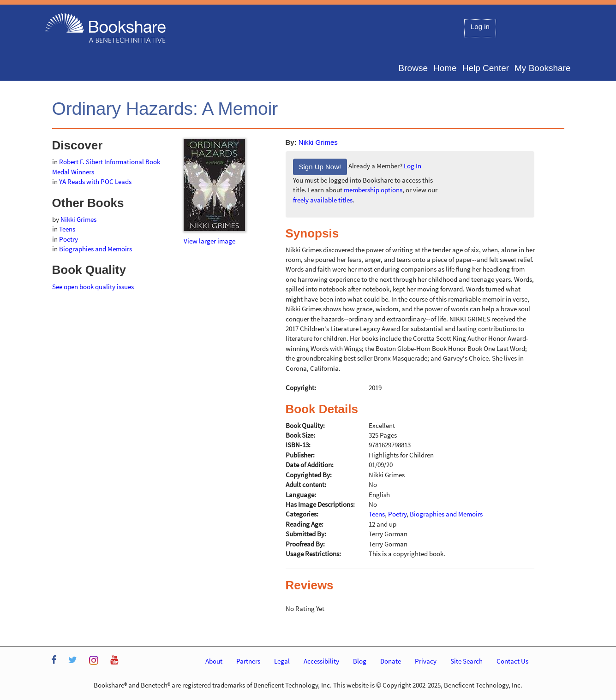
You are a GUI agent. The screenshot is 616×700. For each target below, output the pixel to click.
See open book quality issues (93, 287)
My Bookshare (542, 68)
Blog (360, 661)
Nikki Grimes (318, 142)
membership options (373, 190)
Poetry (69, 239)
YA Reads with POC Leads (95, 181)
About (214, 661)
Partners (248, 661)
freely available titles (323, 200)
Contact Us (512, 661)
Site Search (466, 661)
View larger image (209, 241)
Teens (67, 229)
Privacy (426, 661)
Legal (282, 661)
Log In (413, 166)
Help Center (486, 68)
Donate (391, 661)
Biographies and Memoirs (96, 249)
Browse (413, 68)
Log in (480, 27)
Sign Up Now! (320, 167)
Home (445, 68)
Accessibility (321, 661)
